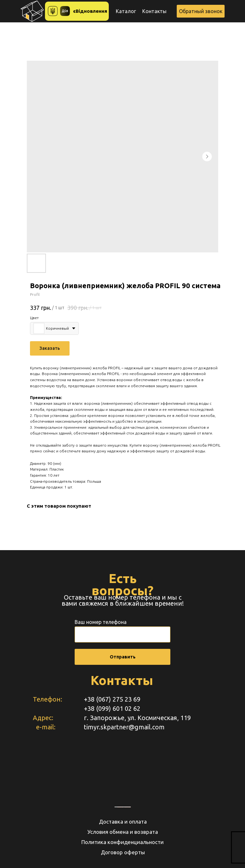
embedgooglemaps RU (121, 807)
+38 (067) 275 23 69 (112, 699)
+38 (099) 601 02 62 (112, 708)
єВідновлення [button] (90, 11)
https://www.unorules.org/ (127, 807)
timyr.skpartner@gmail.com (124, 727)
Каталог (126, 11)
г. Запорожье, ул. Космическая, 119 (137, 718)
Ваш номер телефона (101, 622)
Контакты (154, 11)
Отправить (123, 657)
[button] (201, 11)
